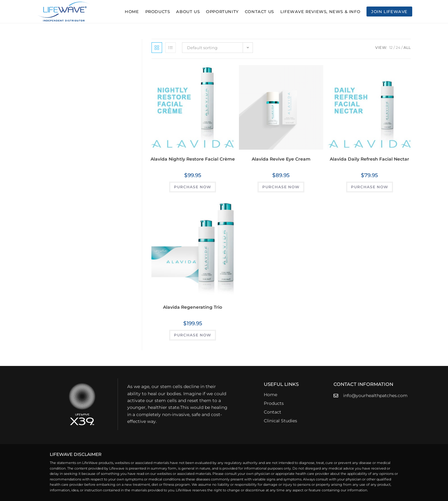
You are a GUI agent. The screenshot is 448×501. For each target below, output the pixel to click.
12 (391, 47)
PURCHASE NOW (193, 187)
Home (271, 395)
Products (274, 403)
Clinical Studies (280, 421)
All (407, 47)
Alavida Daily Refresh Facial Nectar (369, 159)
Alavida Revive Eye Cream (281, 159)
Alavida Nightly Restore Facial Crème (193, 159)
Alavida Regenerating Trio (193, 307)
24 (398, 47)
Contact (273, 412)
